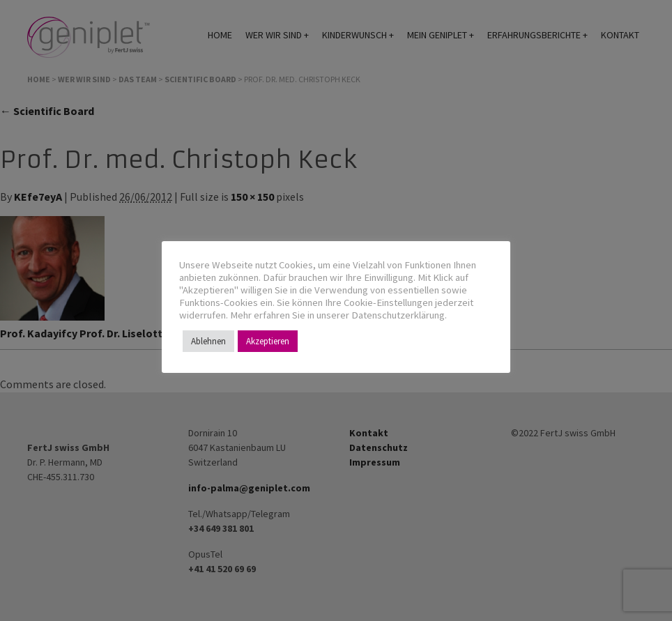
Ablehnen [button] (208, 341)
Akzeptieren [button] (268, 341)
